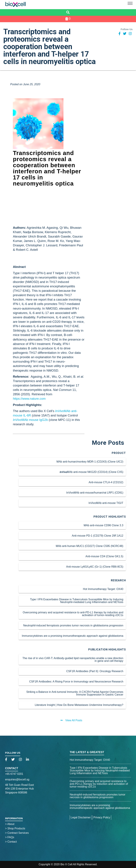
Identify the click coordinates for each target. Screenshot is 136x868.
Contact (12, 768)
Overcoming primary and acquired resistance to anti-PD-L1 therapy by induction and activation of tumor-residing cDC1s (99, 784)
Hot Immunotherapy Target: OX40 (90, 760)
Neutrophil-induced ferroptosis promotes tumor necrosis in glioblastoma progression (98, 796)
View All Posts (71, 720)
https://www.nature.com (29, 399)
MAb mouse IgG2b (30, 420)
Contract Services (17, 833)
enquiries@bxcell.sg (17, 779)
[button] (130, 4)
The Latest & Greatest (87, 752)
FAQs (10, 837)
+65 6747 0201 (14, 774)
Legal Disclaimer (81, 817)
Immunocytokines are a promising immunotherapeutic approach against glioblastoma (100, 807)
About (10, 824)
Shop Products (15, 828)
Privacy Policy (102, 817)
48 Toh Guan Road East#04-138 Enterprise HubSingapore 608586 (19, 789)
